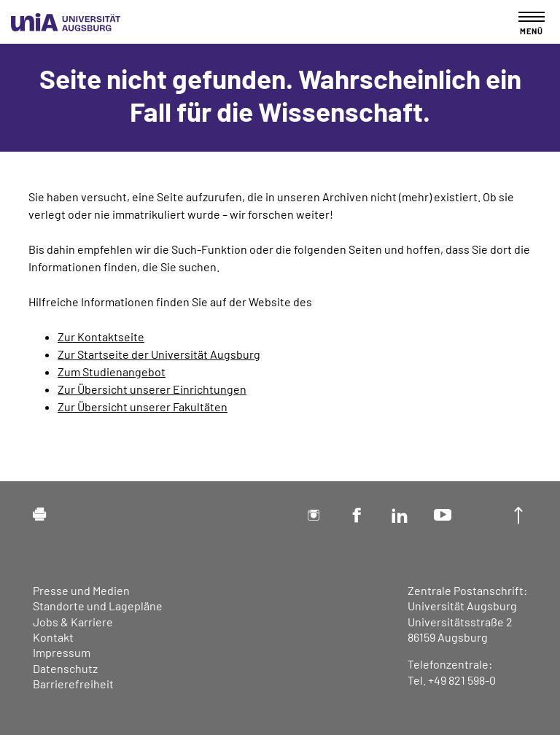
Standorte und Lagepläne (98, 606)
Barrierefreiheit (73, 684)
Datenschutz (65, 668)
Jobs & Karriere (73, 622)
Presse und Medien (81, 590)
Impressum (62, 652)
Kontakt (53, 637)
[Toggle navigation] (532, 23)
